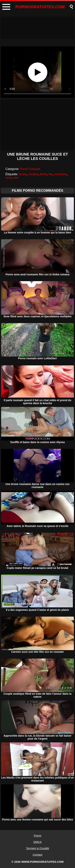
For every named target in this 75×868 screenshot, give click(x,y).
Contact (38, 855)
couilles (33, 174)
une (16, 178)
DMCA (37, 842)
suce (9, 178)
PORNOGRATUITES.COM (40, 7)
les (50, 174)
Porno (37, 836)
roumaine (61, 174)
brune (23, 174)
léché (43, 174)
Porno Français (30, 169)
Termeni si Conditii (37, 848)
